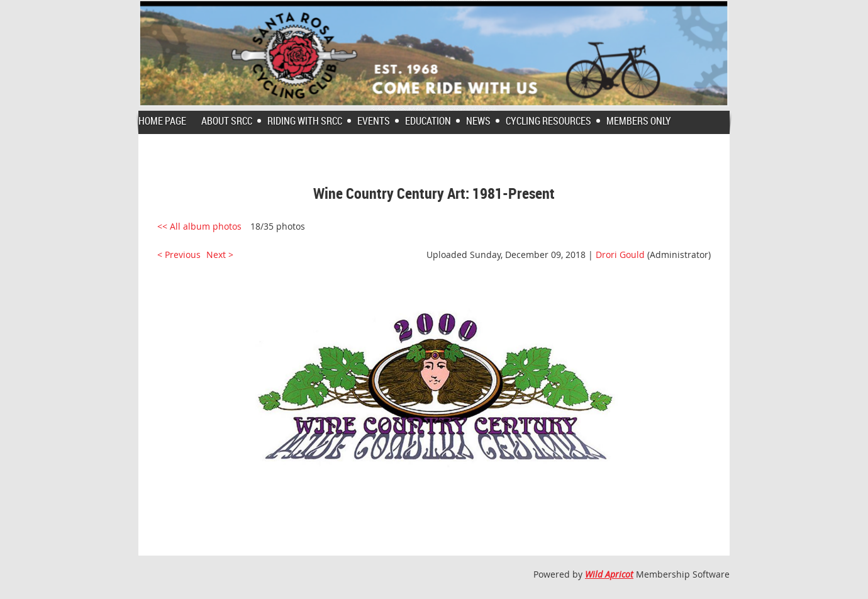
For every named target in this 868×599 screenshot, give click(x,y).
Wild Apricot (609, 574)
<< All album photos (199, 226)
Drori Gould (620, 255)
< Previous (179, 255)
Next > (220, 255)
